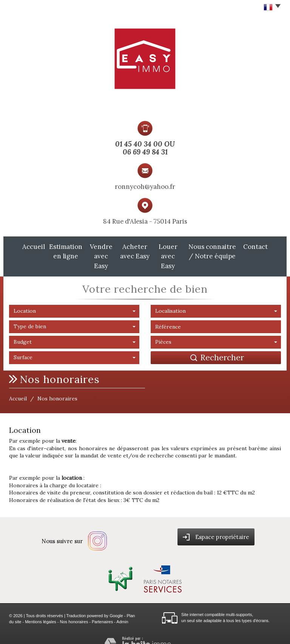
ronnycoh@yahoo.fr (145, 187)
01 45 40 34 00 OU (145, 144)
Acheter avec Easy (133, 251)
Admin (122, 610)
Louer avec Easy (172, 251)
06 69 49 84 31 (145, 152)
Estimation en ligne (52, 251)
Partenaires (102, 610)
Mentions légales (41, 610)
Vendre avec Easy (93, 251)
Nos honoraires (74, 610)
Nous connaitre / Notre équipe (224, 251)
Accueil (18, 246)
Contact (271, 246)
